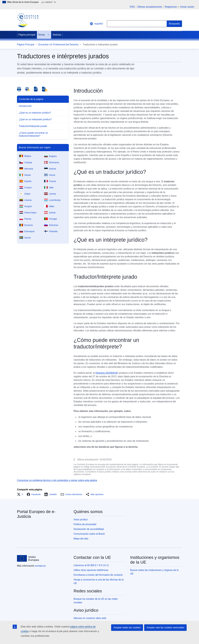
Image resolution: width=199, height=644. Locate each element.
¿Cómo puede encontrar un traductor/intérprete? (33, 134)
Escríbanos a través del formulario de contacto (98, 575)
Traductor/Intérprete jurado (33, 126)
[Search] (174, 24)
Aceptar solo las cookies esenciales (165, 628)
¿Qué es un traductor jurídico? (35, 113)
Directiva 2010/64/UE (107, 373)
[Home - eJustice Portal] (28, 20)
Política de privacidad (85, 524)
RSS (132, 7)
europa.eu (41, 566)
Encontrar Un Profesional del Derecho (58, 45)
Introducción (25, 106)
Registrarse (171, 7)
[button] (21, 494)
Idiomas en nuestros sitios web (90, 618)
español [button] (96, 24)
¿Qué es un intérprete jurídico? (35, 119)
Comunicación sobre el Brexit (89, 534)
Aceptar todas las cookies (127, 628)
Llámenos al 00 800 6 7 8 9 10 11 (91, 565)
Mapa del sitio (81, 539)
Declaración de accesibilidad (89, 529)
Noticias (57, 35)
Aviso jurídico (81, 520)
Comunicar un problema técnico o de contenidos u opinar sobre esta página (57, 480)
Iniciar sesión (187, 7)
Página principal (27, 35)
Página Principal (26, 45)
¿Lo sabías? (48, 2)
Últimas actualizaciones (150, 7)
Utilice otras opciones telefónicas (91, 570)
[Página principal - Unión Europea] (28, 558)
